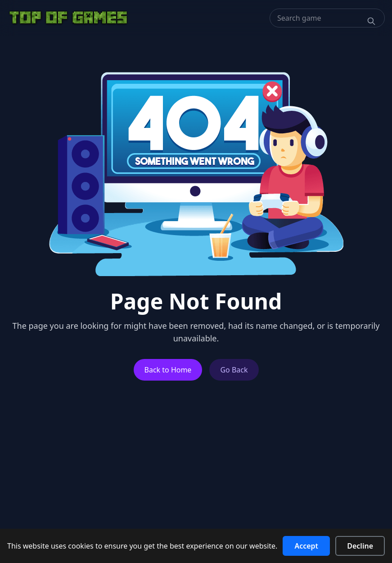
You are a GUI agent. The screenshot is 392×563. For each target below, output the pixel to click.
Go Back (234, 370)
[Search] (371, 21)
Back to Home (168, 370)
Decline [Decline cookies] (360, 546)
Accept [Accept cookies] (306, 546)
